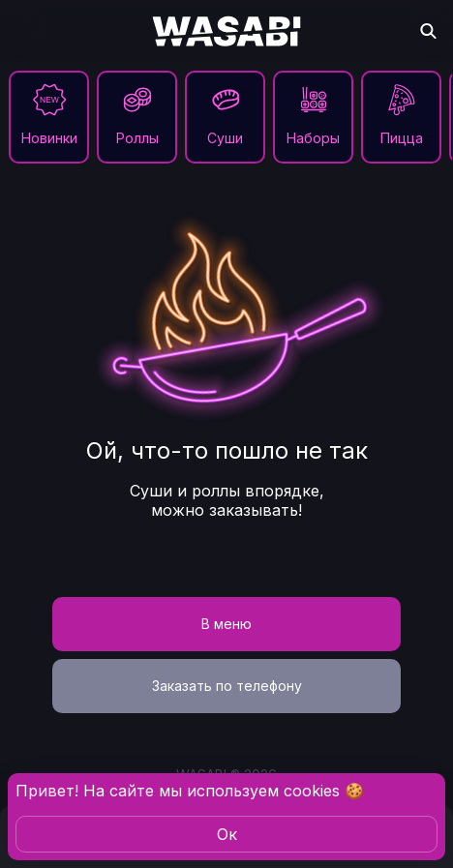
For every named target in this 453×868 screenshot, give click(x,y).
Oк (227, 834)
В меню (226, 624)
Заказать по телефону (227, 686)
